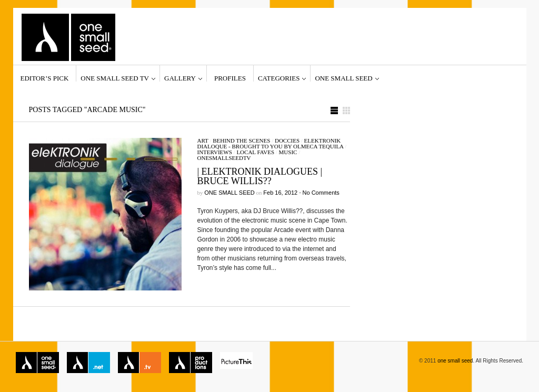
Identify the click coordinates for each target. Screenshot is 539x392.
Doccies (287, 140)
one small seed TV (115, 78)
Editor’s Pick (45, 78)
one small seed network (88, 363)
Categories (279, 78)
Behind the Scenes (241, 140)
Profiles (230, 78)
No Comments (321, 193)
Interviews (215, 152)
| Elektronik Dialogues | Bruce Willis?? (260, 176)
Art (203, 140)
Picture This (236, 363)
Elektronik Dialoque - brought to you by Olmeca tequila (271, 143)
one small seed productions (191, 363)
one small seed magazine (37, 363)
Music (288, 152)
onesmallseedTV (224, 158)
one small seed (343, 78)
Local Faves (255, 152)
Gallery (180, 78)
